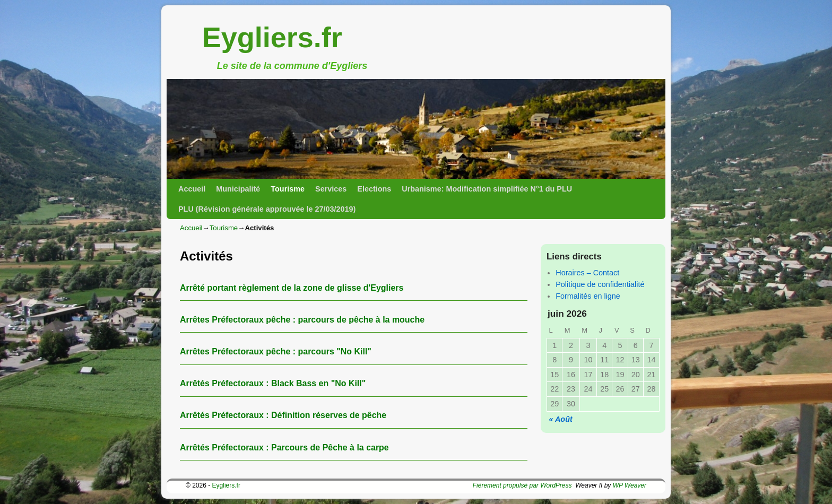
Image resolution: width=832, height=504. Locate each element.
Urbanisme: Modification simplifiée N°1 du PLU (487, 189)
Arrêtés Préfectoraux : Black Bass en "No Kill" (273, 383)
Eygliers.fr (272, 37)
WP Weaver (630, 485)
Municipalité (238, 189)
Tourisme (288, 189)
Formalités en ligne (588, 296)
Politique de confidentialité (600, 284)
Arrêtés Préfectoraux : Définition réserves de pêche (283, 415)
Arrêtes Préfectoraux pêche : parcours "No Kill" (276, 351)
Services (331, 189)
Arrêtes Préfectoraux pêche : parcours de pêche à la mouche (302, 320)
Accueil (192, 189)
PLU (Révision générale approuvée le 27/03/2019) (267, 209)
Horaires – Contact (587, 273)
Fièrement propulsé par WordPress (522, 485)
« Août (561, 419)
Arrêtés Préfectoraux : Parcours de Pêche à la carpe (284, 447)
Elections (374, 189)
